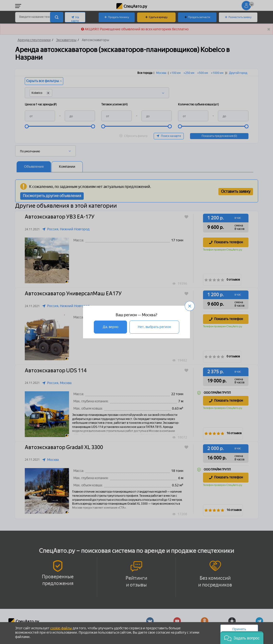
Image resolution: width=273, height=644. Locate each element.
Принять (239, 629)
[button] (242, 638)
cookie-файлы (61, 628)
